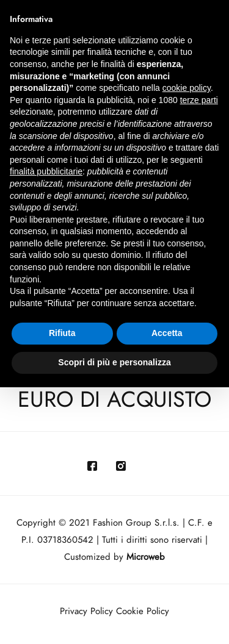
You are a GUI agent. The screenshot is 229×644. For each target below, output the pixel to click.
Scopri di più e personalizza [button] (114, 362)
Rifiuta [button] (62, 333)
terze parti (199, 100)
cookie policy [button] (187, 88)
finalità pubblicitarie (46, 171)
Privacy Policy (86, 611)
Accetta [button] (167, 333)
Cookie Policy (143, 611)
